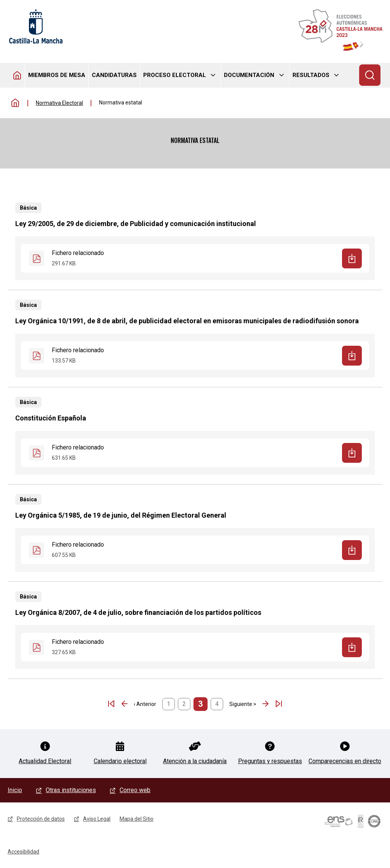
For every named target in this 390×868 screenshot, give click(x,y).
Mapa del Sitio (137, 819)
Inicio (15, 103)
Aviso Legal (97, 819)
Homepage (17, 75)
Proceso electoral (175, 75)
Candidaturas (114, 75)
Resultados (311, 75)
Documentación (249, 75)
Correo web (135, 790)
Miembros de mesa (57, 75)
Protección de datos (41, 819)
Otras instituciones (71, 790)
